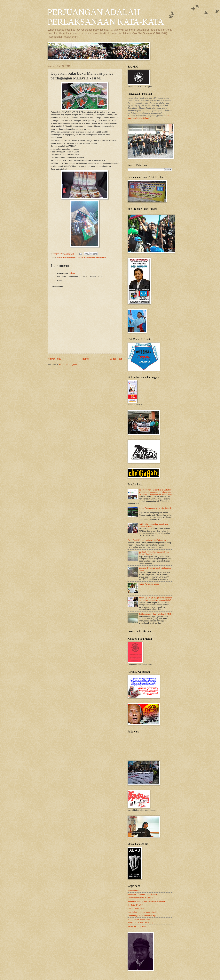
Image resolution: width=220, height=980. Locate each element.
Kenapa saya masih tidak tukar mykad (143, 916)
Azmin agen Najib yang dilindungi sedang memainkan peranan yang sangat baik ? (156, 599)
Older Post (116, 359)
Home (85, 359)
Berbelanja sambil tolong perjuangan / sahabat (146, 901)
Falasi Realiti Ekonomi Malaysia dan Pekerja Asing (148, 540)
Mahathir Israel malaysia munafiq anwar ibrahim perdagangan (82, 257)
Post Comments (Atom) (68, 364)
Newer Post (54, 359)
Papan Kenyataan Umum (149, 584)
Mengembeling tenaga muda (139, 919)
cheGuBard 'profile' (135, 905)
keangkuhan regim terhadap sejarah (142, 912)
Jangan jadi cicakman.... (137, 908)
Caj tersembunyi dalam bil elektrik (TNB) (155, 614)
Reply (60, 280)
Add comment (57, 286)
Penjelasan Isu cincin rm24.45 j (140, 923)
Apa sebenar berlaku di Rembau (141, 898)
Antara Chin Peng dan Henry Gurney (142, 894)
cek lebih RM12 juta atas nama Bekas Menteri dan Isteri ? (154, 553)
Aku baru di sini (134, 891)
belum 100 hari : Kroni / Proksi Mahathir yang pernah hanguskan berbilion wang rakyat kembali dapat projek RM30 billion (155, 492)
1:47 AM (72, 273)
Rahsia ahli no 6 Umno (137, 926)
